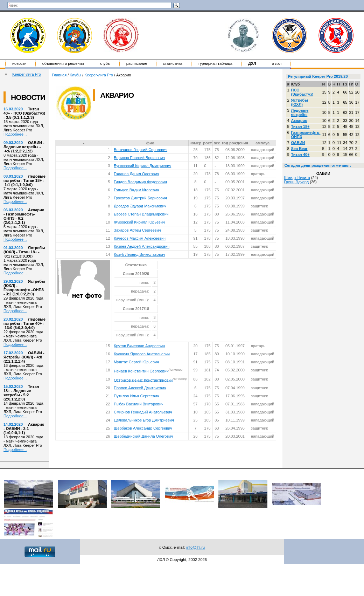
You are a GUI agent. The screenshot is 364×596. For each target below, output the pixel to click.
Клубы (105, 63)
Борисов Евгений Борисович (139, 158)
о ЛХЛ (277, 63)
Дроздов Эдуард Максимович (140, 206)
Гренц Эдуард (296, 182)
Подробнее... (15, 134)
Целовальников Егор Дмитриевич (144, 420)
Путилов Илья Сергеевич (136, 396)
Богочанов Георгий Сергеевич (141, 150)
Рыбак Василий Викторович (139, 404)
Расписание (137, 63)
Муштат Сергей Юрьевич (136, 362)
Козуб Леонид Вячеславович (139, 254)
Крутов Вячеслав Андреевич (139, 346)
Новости (19, 63)
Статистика (173, 63)
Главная (59, 75)
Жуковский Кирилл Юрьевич (139, 222)
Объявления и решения (63, 63)
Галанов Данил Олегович (136, 174)
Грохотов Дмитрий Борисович (140, 198)
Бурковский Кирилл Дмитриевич (142, 166)
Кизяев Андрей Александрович (142, 246)
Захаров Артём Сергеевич (137, 230)
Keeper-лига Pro (27, 74)
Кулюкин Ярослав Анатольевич (142, 354)
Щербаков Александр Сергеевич (143, 428)
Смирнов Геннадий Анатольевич (143, 412)
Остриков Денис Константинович (143, 380)
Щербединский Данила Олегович (143, 436)
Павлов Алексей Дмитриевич (140, 388)
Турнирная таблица (215, 63)
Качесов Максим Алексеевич (140, 238)
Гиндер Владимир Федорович (140, 182)
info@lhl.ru (195, 547)
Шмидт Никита (297, 178)
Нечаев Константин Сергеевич (141, 371)
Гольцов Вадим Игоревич (136, 190)
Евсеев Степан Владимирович (141, 214)
